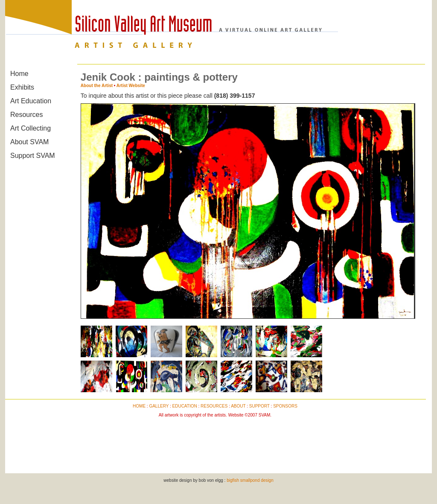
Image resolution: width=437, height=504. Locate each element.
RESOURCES (214, 406)
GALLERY (159, 406)
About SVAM (29, 142)
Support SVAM (33, 156)
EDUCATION (185, 406)
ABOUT (238, 406)
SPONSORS (285, 406)
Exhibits (22, 87)
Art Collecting (31, 128)
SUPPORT (259, 406)
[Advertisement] (215, 441)
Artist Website (131, 86)
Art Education (31, 101)
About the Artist (97, 86)
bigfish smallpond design (250, 480)
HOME (139, 406)
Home (19, 74)
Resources (26, 115)
